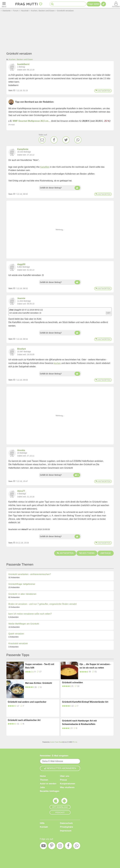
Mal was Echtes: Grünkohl (39, 683)
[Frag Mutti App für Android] (64, 801)
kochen (57, 363)
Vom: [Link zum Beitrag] (11, 90)
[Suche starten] (52, 4)
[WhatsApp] (78, 140)
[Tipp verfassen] (104, 4)
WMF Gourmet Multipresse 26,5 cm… (32, 121)
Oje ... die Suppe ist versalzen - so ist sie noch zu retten (95, 666)
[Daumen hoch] (77, 188)
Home (43, 776)
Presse (64, 780)
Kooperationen (68, 784)
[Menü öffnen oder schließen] (4, 4)
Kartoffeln (45, 167)
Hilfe (42, 823)
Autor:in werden (48, 784)
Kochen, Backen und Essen (21, 59)
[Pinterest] (52, 846)
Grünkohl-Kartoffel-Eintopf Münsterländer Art (85, 702)
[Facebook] (54, 140)
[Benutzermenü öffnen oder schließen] (116, 4)
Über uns (65, 776)
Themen (44, 780)
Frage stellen (94, 4)
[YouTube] (43, 846)
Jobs (42, 787)
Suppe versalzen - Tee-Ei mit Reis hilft (40, 666)
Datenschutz (66, 823)
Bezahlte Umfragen (50, 791)
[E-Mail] (42, 140)
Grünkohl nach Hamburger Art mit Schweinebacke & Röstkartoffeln (79, 722)
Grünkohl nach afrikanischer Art (24, 720)
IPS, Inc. (75, 742)
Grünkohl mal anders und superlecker (27, 702)
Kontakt (44, 827)
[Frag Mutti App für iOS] (56, 801)
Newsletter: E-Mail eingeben (54, 756)
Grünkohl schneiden (72, 682)
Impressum (66, 831)
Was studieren (67, 787)
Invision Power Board (56, 742)
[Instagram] (60, 846)
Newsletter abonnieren (60, 768)
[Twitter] (66, 140)
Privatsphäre (67, 827)
